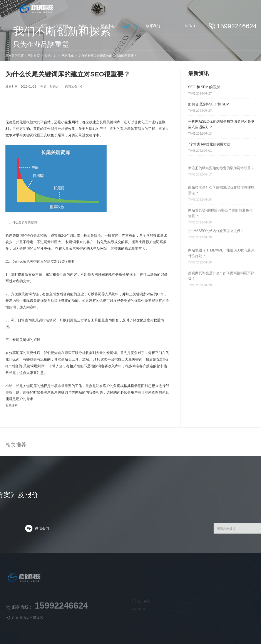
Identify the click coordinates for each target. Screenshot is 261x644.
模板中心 (108, 26)
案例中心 (85, 26)
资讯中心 (130, 26)
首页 (43, 26)
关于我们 (63, 26)
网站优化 (49, 56)
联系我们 (153, 26)
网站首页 (15, 56)
